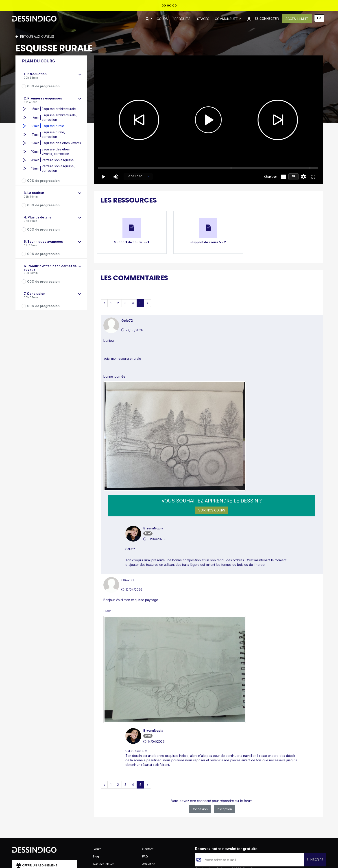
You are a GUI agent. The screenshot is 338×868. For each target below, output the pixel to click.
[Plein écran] (313, 177)
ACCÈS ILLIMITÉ (297, 19)
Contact (148, 816)
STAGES (203, 19)
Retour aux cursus (35, 36)
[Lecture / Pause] (208, 120)
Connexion (200, 746)
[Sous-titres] (283, 177)
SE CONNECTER (263, 19)
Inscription (224, 746)
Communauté (228, 19)
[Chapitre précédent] (132, 120)
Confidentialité (206, 840)
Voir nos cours (212, 478)
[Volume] (116, 177)
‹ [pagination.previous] (104, 303)
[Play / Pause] (103, 177)
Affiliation (149, 831)
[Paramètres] (303, 177)
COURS (162, 19)
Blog (96, 824)
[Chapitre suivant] (285, 120)
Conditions (227, 840)
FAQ (145, 824)
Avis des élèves (104, 831)
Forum (97, 816)
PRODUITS (182, 19)
